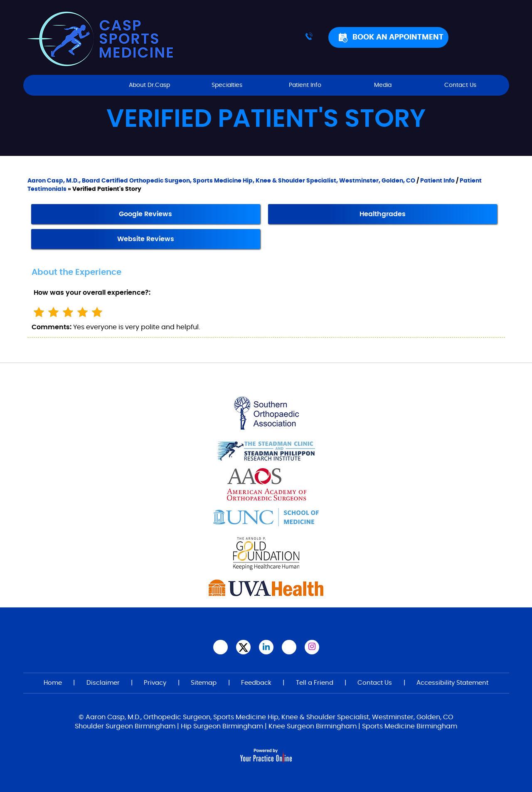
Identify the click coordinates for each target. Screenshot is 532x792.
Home (72, 85)
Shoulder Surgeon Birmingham (125, 726)
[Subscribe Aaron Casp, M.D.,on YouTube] (289, 647)
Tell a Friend (315, 683)
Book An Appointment (398, 37)
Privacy (155, 683)
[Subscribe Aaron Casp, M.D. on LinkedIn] (266, 647)
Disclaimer (103, 683)
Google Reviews (145, 214)
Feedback (256, 683)
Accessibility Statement (452, 683)
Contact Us (460, 85)
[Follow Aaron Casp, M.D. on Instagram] (312, 647)
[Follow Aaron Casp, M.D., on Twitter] (243, 647)
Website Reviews (146, 239)
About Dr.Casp (149, 85)
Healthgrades (383, 214)
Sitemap (204, 683)
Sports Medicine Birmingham (410, 726)
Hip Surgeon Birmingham (222, 726)
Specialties (227, 85)
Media (383, 85)
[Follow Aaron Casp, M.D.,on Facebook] (220, 647)
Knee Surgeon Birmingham (313, 726)
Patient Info (305, 85)
